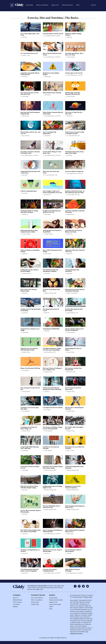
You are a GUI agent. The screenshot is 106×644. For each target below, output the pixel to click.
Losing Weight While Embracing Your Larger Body (30, 448)
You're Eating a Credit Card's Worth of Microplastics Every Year (52, 192)
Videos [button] (78, 5)
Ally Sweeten (47, 95)
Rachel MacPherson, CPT (72, 313)
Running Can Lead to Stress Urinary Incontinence (73, 487)
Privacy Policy (35, 602)
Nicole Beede (25, 450)
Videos (51, 607)
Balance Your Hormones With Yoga (30, 368)
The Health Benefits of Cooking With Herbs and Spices (29, 212)
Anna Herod (25, 490)
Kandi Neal (69, 37)
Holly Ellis (25, 37)
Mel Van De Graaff (71, 372)
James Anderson (26, 136)
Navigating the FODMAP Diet (51, 329)
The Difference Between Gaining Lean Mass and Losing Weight (52, 349)
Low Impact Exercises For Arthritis (53, 408)
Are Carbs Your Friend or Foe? (29, 53)
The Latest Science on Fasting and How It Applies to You (52, 369)
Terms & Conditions (37, 600)
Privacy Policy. (88, 597)
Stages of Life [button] (55, 5)
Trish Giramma (48, 254)
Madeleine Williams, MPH (50, 293)
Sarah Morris (25, 573)
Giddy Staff (25, 514)
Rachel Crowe (48, 195)
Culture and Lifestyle (55, 604)
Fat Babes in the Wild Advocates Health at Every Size (52, 212)
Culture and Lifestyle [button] (67, 5)
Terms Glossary (17, 602)
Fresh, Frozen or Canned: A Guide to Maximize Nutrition (75, 133)
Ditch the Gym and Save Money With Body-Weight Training (29, 487)
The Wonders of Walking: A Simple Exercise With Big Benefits (53, 428)
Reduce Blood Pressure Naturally (52, 93)
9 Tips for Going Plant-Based (29, 191)
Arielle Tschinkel (70, 411)
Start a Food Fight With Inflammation (49, 133)
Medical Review (17, 600)
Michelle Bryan (70, 214)
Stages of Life (53, 602)
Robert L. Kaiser (70, 450)
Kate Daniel (25, 77)
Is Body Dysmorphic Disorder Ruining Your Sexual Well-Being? (52, 389)
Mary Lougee (47, 410)
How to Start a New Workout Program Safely (29, 290)
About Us (16, 598)
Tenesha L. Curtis (26, 55)
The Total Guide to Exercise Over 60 (53, 34)
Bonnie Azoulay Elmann (72, 293)
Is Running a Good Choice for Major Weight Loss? (29, 428)
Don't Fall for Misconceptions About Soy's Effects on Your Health (31, 531)
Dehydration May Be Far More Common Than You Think (29, 231)
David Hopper (48, 77)
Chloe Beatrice (25, 332)
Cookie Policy (35, 604)
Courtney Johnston (71, 57)
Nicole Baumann (26, 411)
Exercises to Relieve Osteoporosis (74, 171)
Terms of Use (77, 597)
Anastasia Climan (26, 352)
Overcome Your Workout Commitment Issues (50, 570)
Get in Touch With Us (37, 598)
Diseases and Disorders (56, 600)
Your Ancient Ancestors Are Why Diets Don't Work (30, 93)
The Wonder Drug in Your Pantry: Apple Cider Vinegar (75, 152)
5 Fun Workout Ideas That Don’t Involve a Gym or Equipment (30, 570)
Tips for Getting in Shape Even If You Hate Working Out (74, 330)
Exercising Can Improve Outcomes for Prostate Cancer (30, 152)
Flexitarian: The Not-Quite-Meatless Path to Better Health (53, 467)
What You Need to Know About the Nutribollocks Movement (75, 290)
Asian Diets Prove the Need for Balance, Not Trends (74, 231)
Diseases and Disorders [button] (42, 5)
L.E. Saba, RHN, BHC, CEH (73, 136)
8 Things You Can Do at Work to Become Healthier (30, 271)
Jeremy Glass (70, 116)
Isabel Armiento (26, 116)
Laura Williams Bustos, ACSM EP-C (53, 36)
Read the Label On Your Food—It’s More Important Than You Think (75, 192)
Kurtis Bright (25, 470)
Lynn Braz (47, 391)
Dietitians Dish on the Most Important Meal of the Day (73, 93)
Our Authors (16, 604)
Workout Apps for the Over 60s (74, 73)
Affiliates (15, 607)
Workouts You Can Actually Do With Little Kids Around (29, 349)
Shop (51, 609)
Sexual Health (53, 598)
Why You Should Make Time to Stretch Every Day (52, 507)
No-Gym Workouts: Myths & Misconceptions (73, 551)
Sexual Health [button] (29, 5)
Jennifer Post (25, 214)
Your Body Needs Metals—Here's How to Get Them (74, 54)
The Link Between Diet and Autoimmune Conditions (50, 271)
